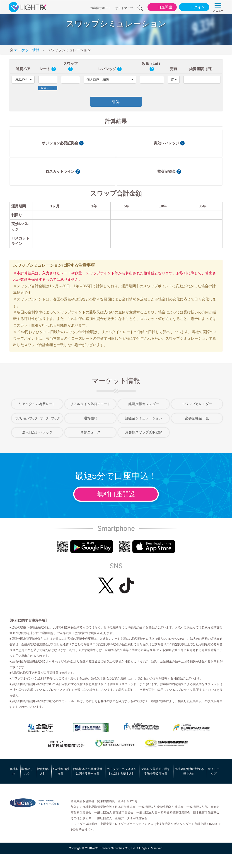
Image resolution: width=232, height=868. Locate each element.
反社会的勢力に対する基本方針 (189, 771)
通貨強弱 (90, 418)
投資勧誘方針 (43, 771)
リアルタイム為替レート (37, 404)
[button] (23, 80)
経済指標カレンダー (144, 404)
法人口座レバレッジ (37, 432)
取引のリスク (27, 771)
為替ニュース (90, 432)
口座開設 (161, 7)
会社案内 (14, 771)
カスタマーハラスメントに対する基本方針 (122, 771)
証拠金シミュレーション (144, 418)
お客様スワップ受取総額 (144, 432)
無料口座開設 (116, 494)
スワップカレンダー (197, 404)
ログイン (194, 7)
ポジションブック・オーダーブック (37, 418)
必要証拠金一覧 (197, 418)
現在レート (48, 88)
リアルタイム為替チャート (90, 404)
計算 (116, 102)
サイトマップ (124, 8)
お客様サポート (100, 8)
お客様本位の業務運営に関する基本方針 (88, 771)
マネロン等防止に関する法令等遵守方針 (156, 771)
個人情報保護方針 (60, 771)
